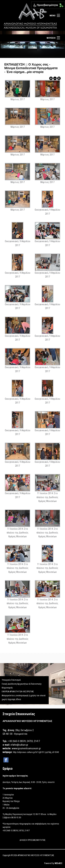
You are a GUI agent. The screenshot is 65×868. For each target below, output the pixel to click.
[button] (61, 4)
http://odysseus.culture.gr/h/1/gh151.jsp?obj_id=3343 (36, 752)
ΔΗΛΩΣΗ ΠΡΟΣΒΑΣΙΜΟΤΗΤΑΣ (33, 840)
